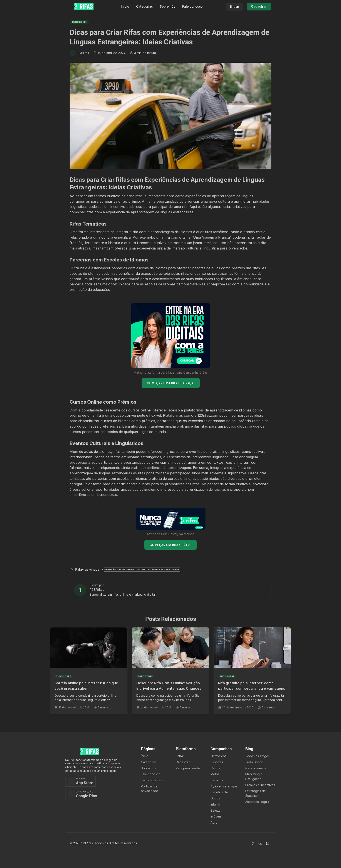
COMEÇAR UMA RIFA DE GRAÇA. (171, 383)
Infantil (215, 804)
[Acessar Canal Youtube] (260, 843)
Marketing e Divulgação (254, 776)
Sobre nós (168, 6)
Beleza (216, 810)
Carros (215, 768)
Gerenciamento (256, 768)
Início (125, 6)
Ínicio (145, 756)
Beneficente (219, 792)
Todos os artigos (257, 756)
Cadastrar (183, 762)
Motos (215, 774)
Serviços (217, 780)
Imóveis (216, 816)
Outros (215, 798)
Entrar (180, 756)
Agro (214, 822)
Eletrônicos (218, 756)
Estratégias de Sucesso (256, 793)
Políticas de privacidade (150, 789)
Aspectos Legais (257, 802)
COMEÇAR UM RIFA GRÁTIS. (170, 545)
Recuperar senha (188, 768)
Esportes (217, 762)
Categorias (145, 6)
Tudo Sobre (254, 762)
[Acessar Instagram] (268, 843)
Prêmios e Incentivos (260, 785)
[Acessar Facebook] (253, 843)
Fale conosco (192, 6)
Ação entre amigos (224, 786)
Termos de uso (152, 780)
